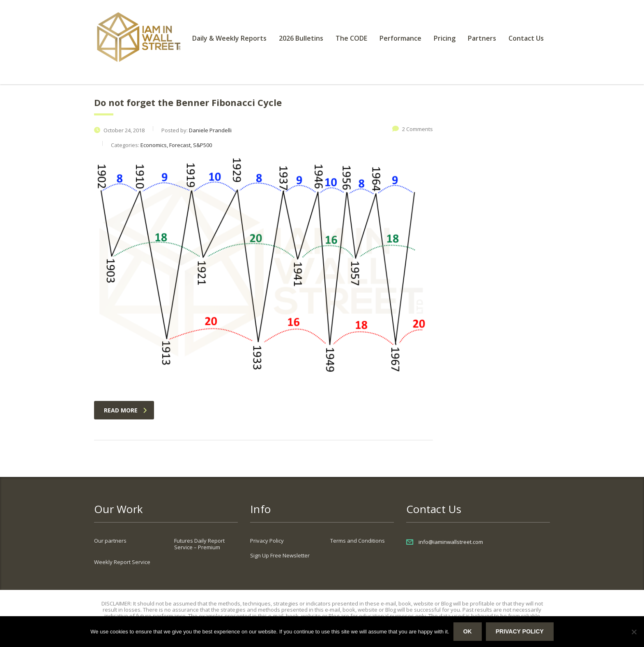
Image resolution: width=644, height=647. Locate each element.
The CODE (351, 38)
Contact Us (526, 38)
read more (125, 410)
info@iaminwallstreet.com (451, 542)
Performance (400, 38)
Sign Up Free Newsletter (280, 555)
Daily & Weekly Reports (229, 38)
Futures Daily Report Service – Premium (199, 544)
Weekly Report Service (122, 562)
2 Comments (413, 129)
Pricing (445, 38)
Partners (482, 38)
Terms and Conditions (358, 541)
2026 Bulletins (301, 38)
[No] (634, 632)
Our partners (110, 541)
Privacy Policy (267, 541)
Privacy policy (520, 631)
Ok (468, 631)
